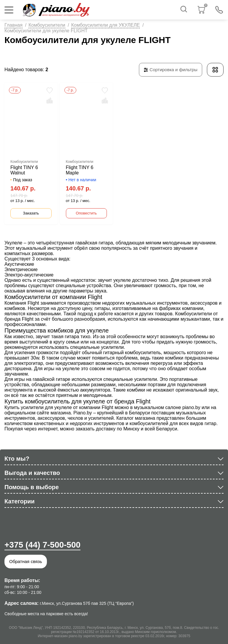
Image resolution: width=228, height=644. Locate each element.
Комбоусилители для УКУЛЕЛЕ (106, 25)
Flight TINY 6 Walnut (24, 170)
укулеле (122, 280)
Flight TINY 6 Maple (80, 170)
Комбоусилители (47, 25)
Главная (14, 25)
